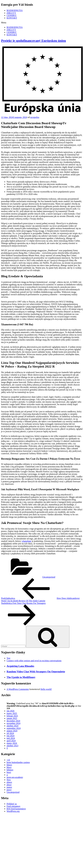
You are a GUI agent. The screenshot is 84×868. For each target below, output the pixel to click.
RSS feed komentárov (16, 809)
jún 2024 (10, 736)
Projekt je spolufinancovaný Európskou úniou (34, 41)
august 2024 (12, 731)
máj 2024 (11, 738)
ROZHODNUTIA (15, 10)
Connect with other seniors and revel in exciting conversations (34, 661)
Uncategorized (49, 577)
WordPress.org (13, 811)
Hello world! (46, 689)
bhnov (9, 765)
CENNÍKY (12, 15)
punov (9, 787)
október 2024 (12, 726)
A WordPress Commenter (18, 689)
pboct (9, 785)
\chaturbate (26, 541)
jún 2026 (10, 711)
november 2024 (13, 723)
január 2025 (12, 718)
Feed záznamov (13, 806)
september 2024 (14, 728)
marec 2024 (12, 743)
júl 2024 (10, 733)
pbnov (9, 782)
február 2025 (12, 716)
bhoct (9, 767)
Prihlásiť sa (12, 804)
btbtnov (10, 770)
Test (8, 658)
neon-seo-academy (15, 777)
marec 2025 (12, 713)
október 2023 (12, 746)
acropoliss (35, 117)
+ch (8, 760)
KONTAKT (12, 18)
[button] (42, 23)
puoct (9, 790)
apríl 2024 (11, 741)
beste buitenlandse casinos (18, 762)
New (9, 780)
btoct (9, 772)
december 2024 (13, 721)
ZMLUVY (11, 13)
